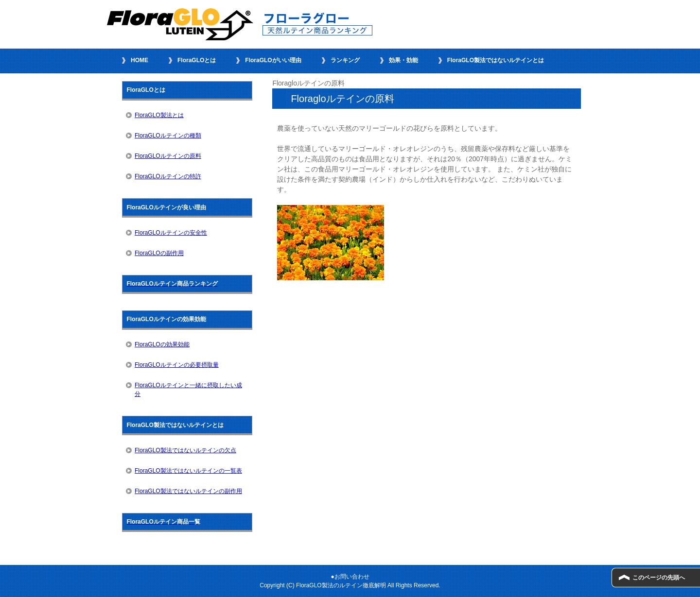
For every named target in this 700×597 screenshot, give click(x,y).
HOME (140, 60)
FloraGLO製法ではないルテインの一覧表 (188, 471)
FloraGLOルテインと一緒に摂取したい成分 (188, 390)
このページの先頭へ (659, 578)
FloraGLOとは (197, 60)
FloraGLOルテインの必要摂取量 (177, 365)
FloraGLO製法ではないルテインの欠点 (185, 450)
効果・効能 (403, 60)
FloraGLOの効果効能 (162, 344)
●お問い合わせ (350, 577)
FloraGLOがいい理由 (273, 60)
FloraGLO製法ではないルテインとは (496, 60)
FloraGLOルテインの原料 (168, 156)
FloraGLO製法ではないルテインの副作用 (188, 491)
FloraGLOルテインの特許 (168, 176)
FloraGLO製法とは (159, 115)
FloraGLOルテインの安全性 (171, 233)
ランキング (345, 60)
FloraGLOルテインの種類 (168, 136)
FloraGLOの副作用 (159, 253)
